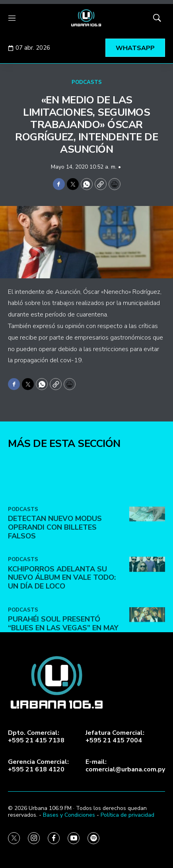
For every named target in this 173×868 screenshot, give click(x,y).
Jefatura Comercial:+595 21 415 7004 (115, 737)
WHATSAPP (135, 48)
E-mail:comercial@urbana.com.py (125, 766)
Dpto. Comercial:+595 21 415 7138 (36, 737)
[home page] (86, 18)
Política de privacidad (127, 815)
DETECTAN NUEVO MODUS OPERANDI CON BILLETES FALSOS (55, 559)
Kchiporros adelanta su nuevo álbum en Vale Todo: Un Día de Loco (62, 609)
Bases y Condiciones (69, 815)
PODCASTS (87, 82)
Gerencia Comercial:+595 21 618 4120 (38, 766)
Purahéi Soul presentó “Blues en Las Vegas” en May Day (63, 659)
